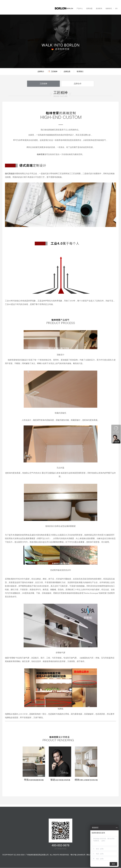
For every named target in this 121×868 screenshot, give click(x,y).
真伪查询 (99, 8)
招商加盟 (89, 8)
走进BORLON (68, 8)
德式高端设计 (11, 174)
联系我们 (80, 71)
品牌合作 (76, 84)
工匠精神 (54, 71)
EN (116, 8)
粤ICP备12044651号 (78, 855)
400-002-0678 (60, 845)
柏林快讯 (109, 8)
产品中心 (80, 8)
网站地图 (90, 855)
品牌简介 (41, 71)
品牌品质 (67, 71)
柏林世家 (41, 155)
